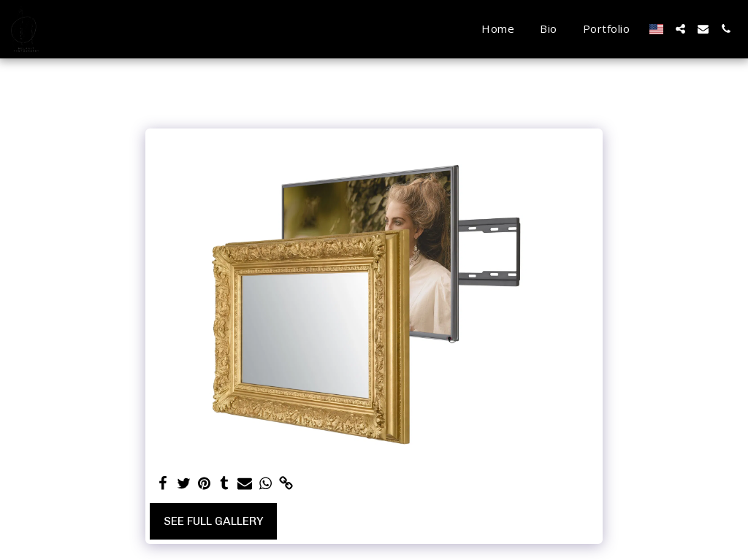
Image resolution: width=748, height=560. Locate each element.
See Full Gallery (214, 521)
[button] (680, 29)
